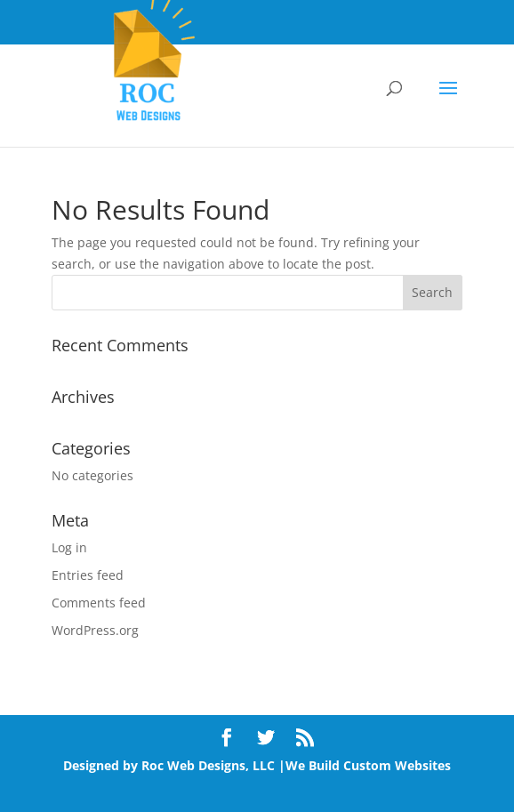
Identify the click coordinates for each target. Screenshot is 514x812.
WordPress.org (95, 630)
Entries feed (88, 575)
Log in (69, 547)
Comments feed (99, 603)
